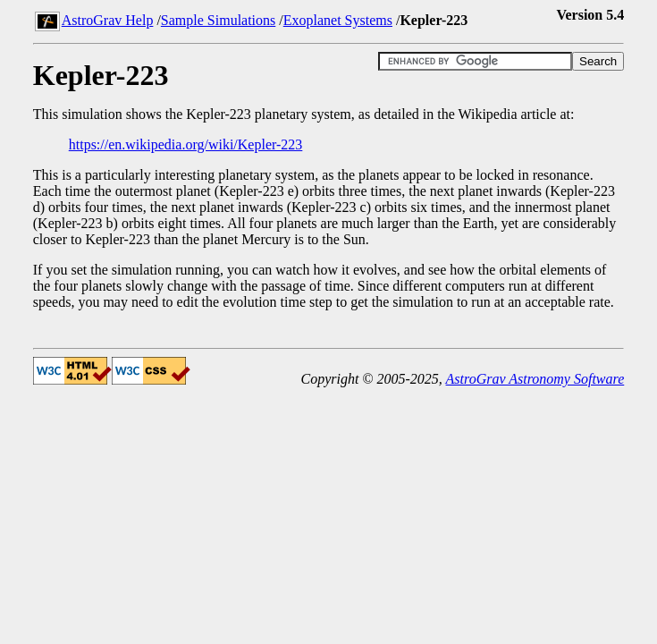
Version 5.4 (590, 15)
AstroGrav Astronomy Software (535, 379)
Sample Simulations (218, 20)
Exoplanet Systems (338, 20)
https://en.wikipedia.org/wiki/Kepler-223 (186, 144)
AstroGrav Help (108, 20)
